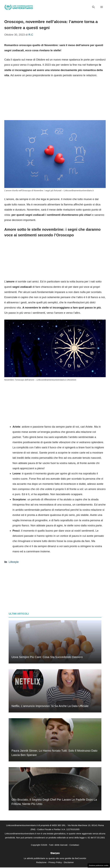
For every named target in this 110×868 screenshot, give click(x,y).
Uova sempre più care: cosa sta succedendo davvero (47, 657)
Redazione (41, 862)
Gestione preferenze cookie (99, 865)
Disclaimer (69, 862)
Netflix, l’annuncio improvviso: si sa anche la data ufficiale (50, 706)
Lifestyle (14, 562)
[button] (93, 7)
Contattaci (74, 845)
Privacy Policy (55, 862)
